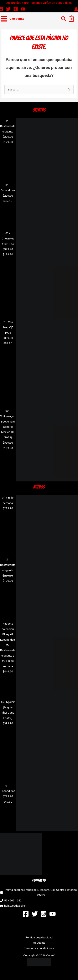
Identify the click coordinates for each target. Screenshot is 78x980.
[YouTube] (23, 9)
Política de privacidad (39, 937)
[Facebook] (26, 914)
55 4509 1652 (13, 900)
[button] (64, 19)
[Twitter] (8, 9)
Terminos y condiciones (39, 948)
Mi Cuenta (39, 943)
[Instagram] (16, 9)
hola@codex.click (15, 906)
